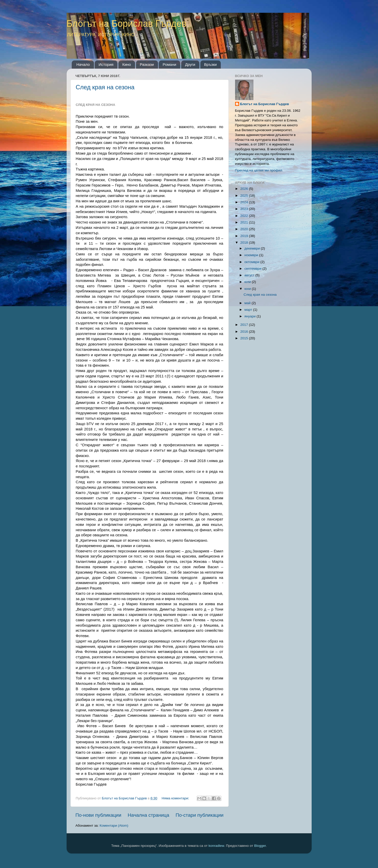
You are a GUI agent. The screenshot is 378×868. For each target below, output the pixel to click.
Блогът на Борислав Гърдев (127, 24)
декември (253, 248)
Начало (83, 64)
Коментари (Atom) (114, 826)
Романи (169, 64)
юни (248, 289)
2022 (245, 216)
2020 (245, 229)
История (106, 64)
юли (248, 282)
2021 (245, 222)
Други (190, 64)
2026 (245, 189)
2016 (245, 332)
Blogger (260, 846)
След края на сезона (105, 87)
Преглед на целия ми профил (259, 170)
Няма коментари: (176, 798)
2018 (245, 243)
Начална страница (148, 815)
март (249, 310)
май (248, 303)
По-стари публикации (200, 815)
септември (253, 269)
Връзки (211, 64)
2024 (245, 202)
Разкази (147, 64)
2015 (245, 338)
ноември (252, 255)
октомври (252, 262)
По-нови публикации (99, 815)
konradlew (216, 846)
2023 (245, 209)
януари (251, 316)
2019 (245, 236)
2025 (245, 196)
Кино (127, 64)
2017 (245, 325)
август (250, 275)
